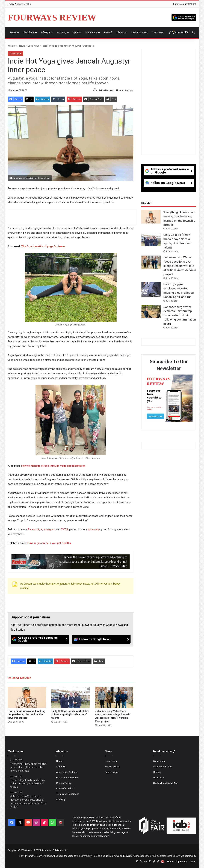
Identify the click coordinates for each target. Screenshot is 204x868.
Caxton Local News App (166, 783)
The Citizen (158, 32)
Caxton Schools (139, 32)
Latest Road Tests (163, 767)
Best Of (108, 32)
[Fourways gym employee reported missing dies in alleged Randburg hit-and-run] (151, 290)
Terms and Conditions (68, 794)
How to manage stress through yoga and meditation (53, 466)
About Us (122, 32)
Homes (157, 772)
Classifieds (29, 32)
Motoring (61, 32)
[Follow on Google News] (101, 639)
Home (12, 46)
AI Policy (61, 799)
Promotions (91, 32)
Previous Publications (68, 777)
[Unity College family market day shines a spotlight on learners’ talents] (71, 697)
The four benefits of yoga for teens (43, 246)
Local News (111, 761)
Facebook (34, 529)
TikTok (65, 529)
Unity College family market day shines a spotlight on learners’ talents (70, 714)
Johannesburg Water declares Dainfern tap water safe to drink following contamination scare (180, 315)
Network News (112, 767)
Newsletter (159, 777)
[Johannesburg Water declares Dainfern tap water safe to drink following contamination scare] (151, 312)
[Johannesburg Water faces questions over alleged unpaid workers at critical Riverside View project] (114, 697)
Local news (34, 46)
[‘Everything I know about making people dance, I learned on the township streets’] (27, 697)
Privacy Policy (63, 783)
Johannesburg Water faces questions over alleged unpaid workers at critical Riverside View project (180, 266)
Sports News (112, 772)
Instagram (49, 529)
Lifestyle (45, 32)
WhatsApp (94, 529)
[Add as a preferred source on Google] (184, 17)
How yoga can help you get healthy (49, 543)
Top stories (181, 862)
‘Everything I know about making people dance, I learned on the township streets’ (27, 714)
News (13, 32)
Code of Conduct (65, 788)
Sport (76, 32)
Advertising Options (67, 772)
